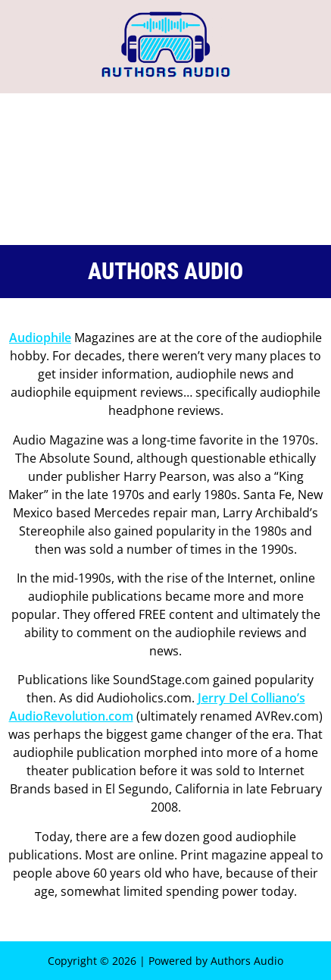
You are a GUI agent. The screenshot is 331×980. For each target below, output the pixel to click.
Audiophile (40, 338)
